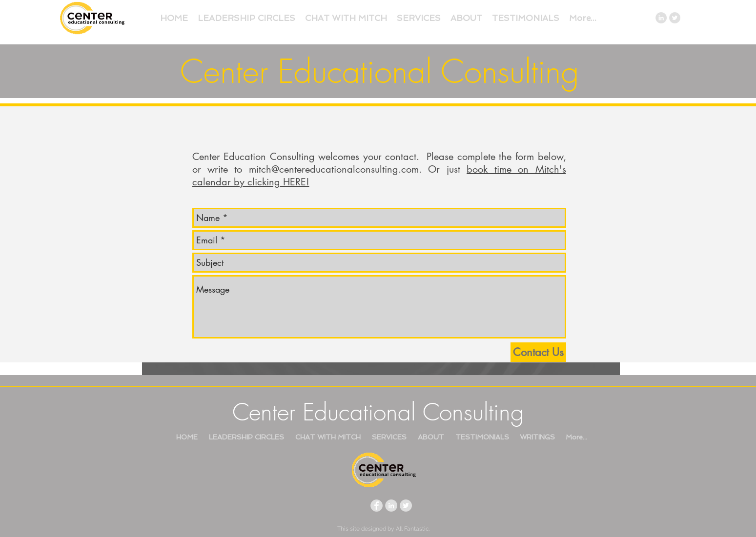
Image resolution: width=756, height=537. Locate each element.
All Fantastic (412, 529)
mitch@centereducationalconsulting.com (334, 169)
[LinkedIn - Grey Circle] (661, 18)
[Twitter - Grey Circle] (675, 18)
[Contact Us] (538, 352)
